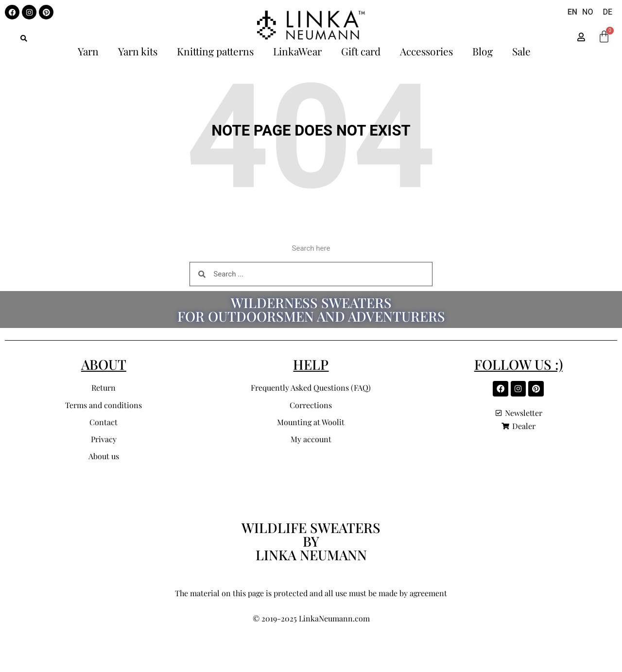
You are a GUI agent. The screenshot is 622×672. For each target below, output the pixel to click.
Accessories (426, 51)
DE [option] (607, 12)
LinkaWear (297, 51)
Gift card (361, 51)
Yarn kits (138, 51)
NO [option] (587, 12)
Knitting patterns (215, 51)
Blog (483, 51)
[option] (587, 12)
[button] (24, 38)
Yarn (88, 51)
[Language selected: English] (592, 12)
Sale (521, 51)
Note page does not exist (311, 130)
